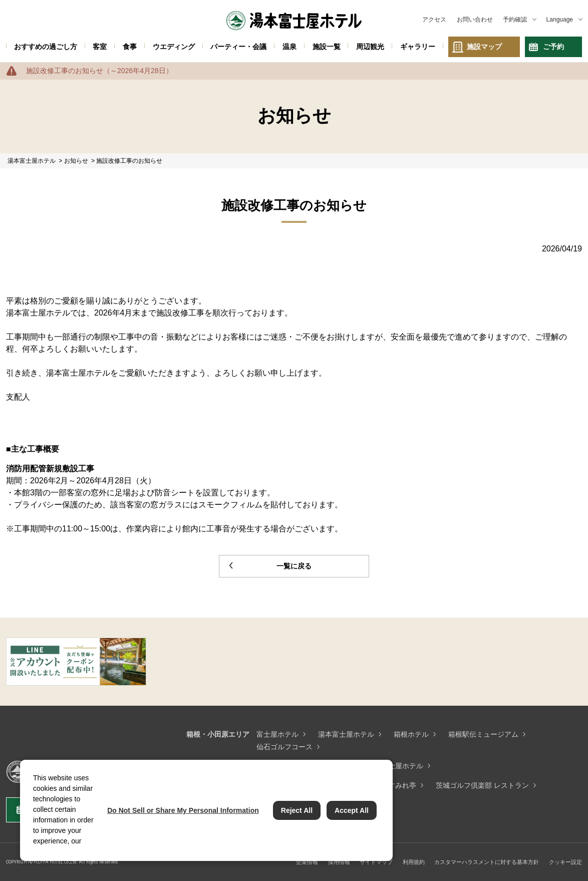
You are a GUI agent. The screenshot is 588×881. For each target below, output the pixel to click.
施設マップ (484, 47)
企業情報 (307, 862)
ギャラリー (418, 47)
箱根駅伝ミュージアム (483, 734)
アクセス (434, 20)
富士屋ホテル (277, 734)
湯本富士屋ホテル (346, 734)
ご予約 (553, 47)
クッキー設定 (565, 862)
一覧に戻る (294, 566)
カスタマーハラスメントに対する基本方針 (487, 862)
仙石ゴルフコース (284, 747)
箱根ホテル (411, 734)
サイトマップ (376, 862)
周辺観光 (370, 47)
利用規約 (414, 862)
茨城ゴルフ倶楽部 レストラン (482, 785)
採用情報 (339, 862)
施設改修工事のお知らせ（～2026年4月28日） (99, 71)
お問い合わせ (475, 20)
